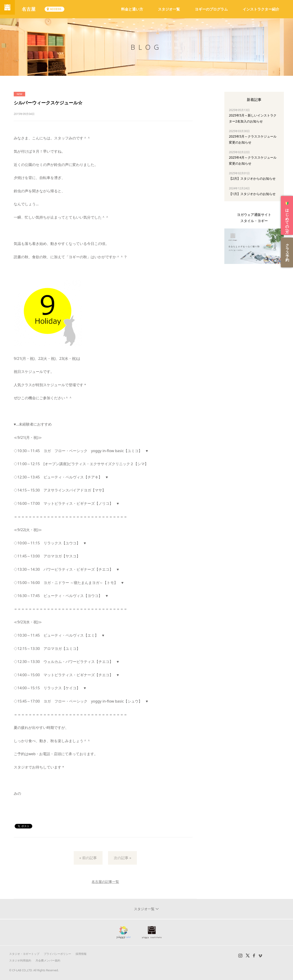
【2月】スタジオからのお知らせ (252, 178)
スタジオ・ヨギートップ (24, 954)
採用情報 (81, 954)
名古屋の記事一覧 (105, 882)
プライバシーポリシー (57, 954)
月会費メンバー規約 (48, 960)
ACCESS (59, 9)
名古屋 (32, 9)
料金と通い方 (132, 9)
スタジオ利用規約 (20, 960)
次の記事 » (122, 858)
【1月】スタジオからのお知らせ (252, 194)
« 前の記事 (88, 858)
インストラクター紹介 (261, 9)
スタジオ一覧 (169, 9)
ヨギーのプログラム (211, 9)
